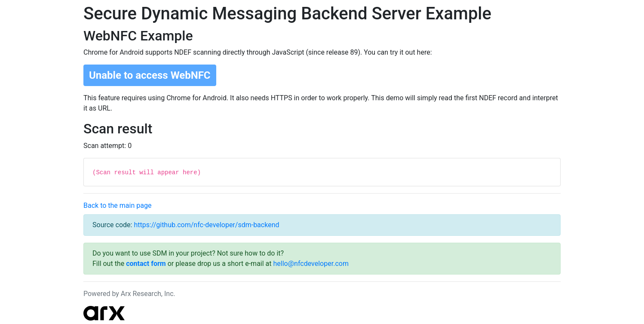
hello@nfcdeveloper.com (311, 264)
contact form (146, 264)
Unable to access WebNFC (150, 75)
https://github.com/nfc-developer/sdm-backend (206, 225)
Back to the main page (117, 205)
